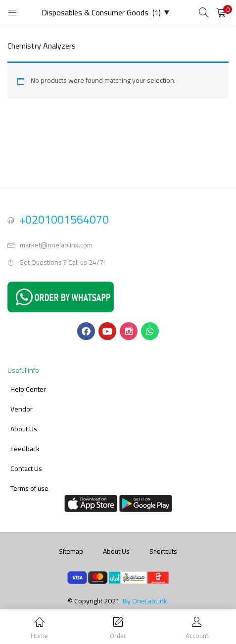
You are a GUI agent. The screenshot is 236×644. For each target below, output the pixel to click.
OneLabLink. (150, 601)
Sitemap (71, 551)
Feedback (25, 449)
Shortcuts (163, 551)
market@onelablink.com (56, 245)
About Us (24, 429)
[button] (221, 12)
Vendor (22, 409)
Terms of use (29, 488)
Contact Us (26, 468)
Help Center (28, 389)
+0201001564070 (64, 219)
